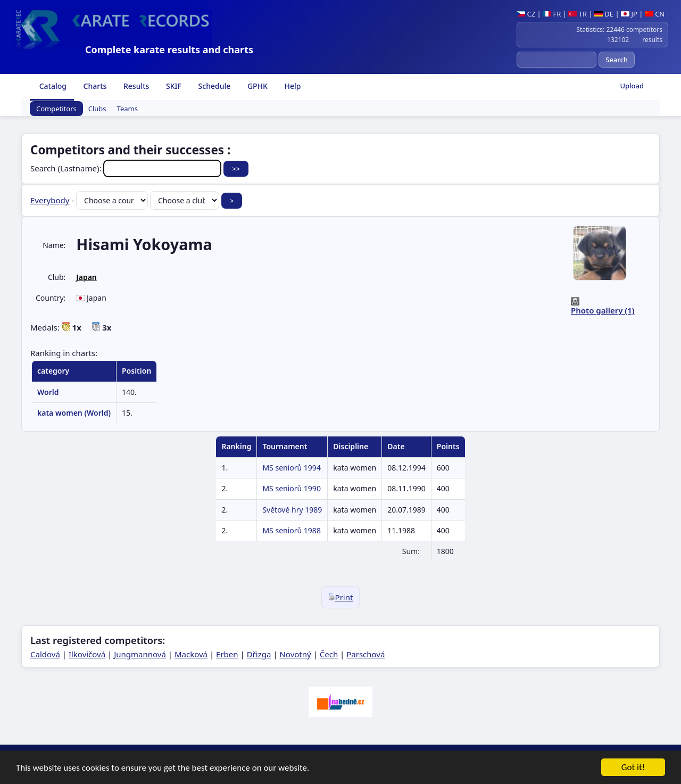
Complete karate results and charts (169, 49)
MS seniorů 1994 (291, 468)
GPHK (256, 86)
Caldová (45, 654)
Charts (94, 86)
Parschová (366, 654)
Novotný (295, 654)
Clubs (97, 109)
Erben (227, 654)
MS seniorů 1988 (291, 530)
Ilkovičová (87, 654)
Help (292, 86)
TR (578, 14)
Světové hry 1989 (292, 510)
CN (655, 14)
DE (604, 14)
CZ (526, 14)
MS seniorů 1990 (291, 488)
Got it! (633, 768)
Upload (632, 86)
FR (552, 14)
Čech (329, 654)
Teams (127, 109)
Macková (191, 654)
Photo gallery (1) (603, 310)
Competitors (56, 109)
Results (135, 86)
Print (341, 597)
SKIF (173, 86)
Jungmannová (140, 654)
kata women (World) (74, 413)
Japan (86, 277)
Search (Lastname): (127, 168)
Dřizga (259, 654)
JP (629, 14)
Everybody (50, 200)
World (48, 392)
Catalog (52, 86)
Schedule (213, 86)
